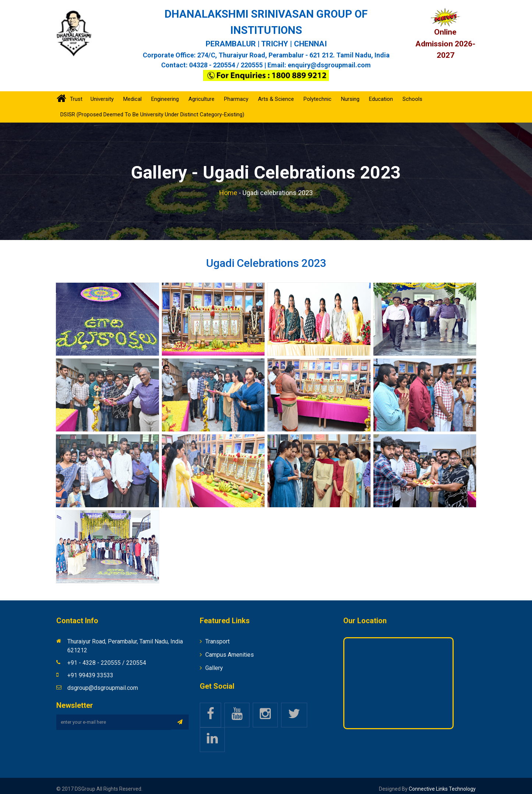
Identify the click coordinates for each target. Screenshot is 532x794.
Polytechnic (318, 93)
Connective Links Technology (442, 783)
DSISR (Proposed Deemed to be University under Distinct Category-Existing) (152, 108)
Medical (132, 93)
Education (381, 93)
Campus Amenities (230, 648)
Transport (217, 635)
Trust (76, 93)
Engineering (165, 93)
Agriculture (201, 93)
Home (228, 186)
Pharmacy (236, 93)
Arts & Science (276, 93)
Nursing (350, 93)
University (102, 93)
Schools (412, 93)
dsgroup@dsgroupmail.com (103, 682)
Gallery (214, 662)
